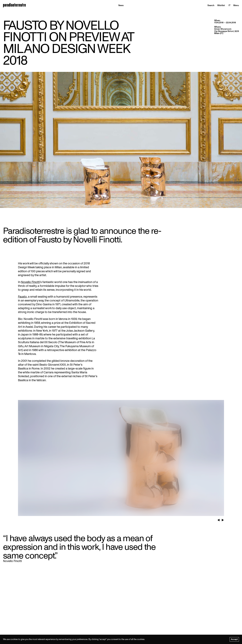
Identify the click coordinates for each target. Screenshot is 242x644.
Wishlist (221, 5)
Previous (218, 519)
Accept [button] (234, 639)
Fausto (22, 297)
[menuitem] (229, 5)
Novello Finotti (30, 282)
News (121, 5)
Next (223, 519)
